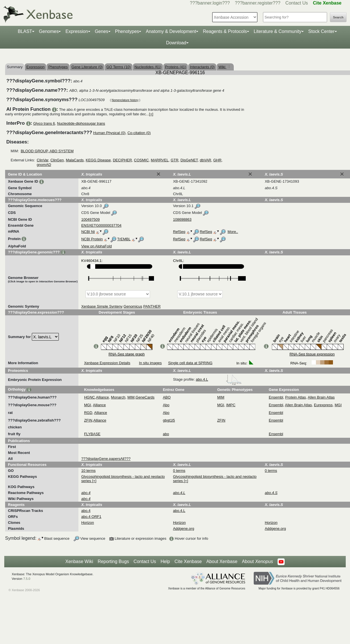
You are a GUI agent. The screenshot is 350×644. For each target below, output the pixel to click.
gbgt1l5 (169, 420)
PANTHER (152, 306)
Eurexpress (323, 405)
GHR (217, 160)
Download (176, 43)
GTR (175, 160)
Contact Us (297, 3)
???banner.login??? (210, 3)
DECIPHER (122, 160)
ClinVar (42, 160)
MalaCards (75, 160)
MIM (131, 397)
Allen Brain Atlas (321, 397)
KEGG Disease (98, 160)
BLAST (25, 31)
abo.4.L (219, 379)
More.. (233, 232)
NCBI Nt (88, 232)
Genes (102, 31)
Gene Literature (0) (87, 67)
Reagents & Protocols (225, 31)
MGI (88, 405)
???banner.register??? (258, 3)
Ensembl (276, 397)
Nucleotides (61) (148, 67)
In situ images (150, 363)
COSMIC (141, 160)
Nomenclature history (125, 100)
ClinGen (57, 160)
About (258, 562)
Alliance (103, 397)
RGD (88, 413)
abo (166, 434)
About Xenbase (222, 561)
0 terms (179, 471)
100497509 (90, 219)
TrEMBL (124, 239)
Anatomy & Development (171, 31)
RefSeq (179, 232)
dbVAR (205, 160)
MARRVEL (160, 160)
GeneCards (145, 397)
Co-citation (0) (139, 133)
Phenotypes (127, 31)
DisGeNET (189, 160)
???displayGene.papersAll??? (106, 459)
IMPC (231, 405)
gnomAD (44, 165)
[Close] (159, 174)
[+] (151, 114)
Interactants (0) (202, 67)
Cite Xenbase (188, 561)
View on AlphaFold (96, 246)
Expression (77, 31)
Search (338, 17)
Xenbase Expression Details (107, 363)
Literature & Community (278, 31)
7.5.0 (27, 579)
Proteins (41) (176, 67)
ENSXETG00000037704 (101, 225)
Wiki (222, 67)
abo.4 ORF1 (91, 517)
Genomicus (133, 306)
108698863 (182, 219)
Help (165, 561)
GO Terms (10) (118, 67)
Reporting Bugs (113, 561)
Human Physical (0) (109, 133)
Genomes (49, 31)
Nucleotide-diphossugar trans (81, 123)
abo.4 (86, 511)
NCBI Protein (92, 239)
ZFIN (88, 420)
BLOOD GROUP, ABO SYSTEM (47, 151)
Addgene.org (184, 529)
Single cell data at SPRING (190, 363)
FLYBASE (92, 434)
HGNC (89, 397)
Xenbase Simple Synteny (102, 306)
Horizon (88, 523)
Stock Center (321, 31)
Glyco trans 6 (44, 123)
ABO (167, 397)
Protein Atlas (296, 397)
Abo (166, 405)
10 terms (88, 471)
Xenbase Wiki (79, 561)
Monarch (118, 397)
